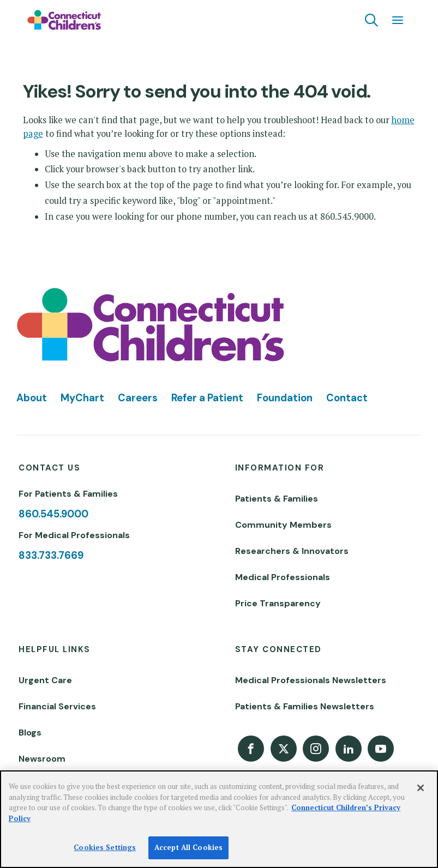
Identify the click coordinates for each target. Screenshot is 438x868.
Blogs (30, 733)
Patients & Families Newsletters (305, 706)
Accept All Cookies (188, 847)
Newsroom (42, 759)
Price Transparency (278, 603)
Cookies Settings (105, 847)
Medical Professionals (283, 577)
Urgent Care (45, 680)
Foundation (285, 398)
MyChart (82, 398)
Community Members (283, 525)
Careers (138, 398)
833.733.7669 (51, 556)
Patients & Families (277, 499)
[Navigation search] (371, 20)
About (32, 398)
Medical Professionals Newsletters (311, 680)
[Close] (421, 788)
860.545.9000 (53, 514)
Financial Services (57, 706)
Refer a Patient (207, 398)
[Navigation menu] (398, 20)
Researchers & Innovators (292, 551)
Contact (347, 398)
